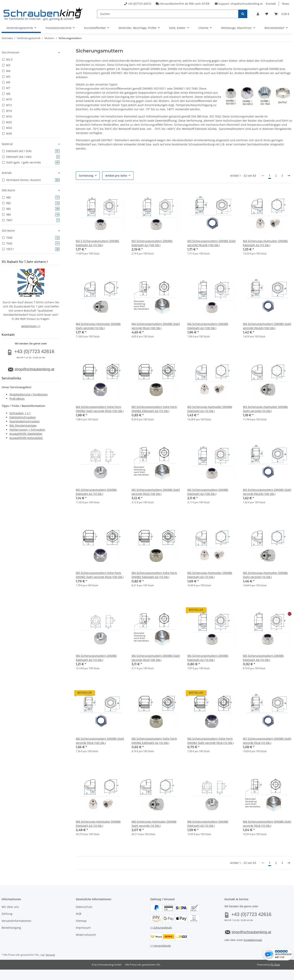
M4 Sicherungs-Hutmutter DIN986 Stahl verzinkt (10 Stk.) (98, 326)
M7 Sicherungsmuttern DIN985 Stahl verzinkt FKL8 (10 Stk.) (267, 741)
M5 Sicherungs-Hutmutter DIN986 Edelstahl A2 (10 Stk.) (210, 409)
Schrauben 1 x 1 (20, 413)
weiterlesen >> (31, 326)
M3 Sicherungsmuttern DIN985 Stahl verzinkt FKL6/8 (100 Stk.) (212, 243)
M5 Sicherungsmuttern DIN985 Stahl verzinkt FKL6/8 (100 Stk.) (267, 492)
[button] (258, 14)
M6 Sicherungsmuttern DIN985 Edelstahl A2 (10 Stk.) (208, 658)
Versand (50, 955)
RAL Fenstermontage (23, 425)
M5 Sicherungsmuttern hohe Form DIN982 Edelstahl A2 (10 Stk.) (154, 409)
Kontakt (271, 4)
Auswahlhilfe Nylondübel (26, 438)
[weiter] (289, 176)
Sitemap (81, 921)
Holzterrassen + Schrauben (27, 430)
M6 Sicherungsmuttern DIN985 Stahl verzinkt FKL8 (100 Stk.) (100, 741)
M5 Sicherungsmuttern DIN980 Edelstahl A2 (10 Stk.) (96, 492)
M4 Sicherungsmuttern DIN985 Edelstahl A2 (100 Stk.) (208, 326)
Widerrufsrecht (86, 935)
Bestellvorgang (11, 928)
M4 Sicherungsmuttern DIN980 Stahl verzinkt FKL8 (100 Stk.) (156, 326)
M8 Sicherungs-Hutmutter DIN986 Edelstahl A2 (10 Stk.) (98, 824)
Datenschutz (84, 907)
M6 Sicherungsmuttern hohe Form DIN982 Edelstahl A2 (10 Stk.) (154, 741)
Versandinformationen (16, 921)
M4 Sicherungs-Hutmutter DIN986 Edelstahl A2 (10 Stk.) (265, 243)
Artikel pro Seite (116, 176)
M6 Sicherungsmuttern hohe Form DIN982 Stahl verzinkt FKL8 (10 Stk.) (210, 741)
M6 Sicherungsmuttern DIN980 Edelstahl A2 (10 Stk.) (96, 658)
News (286, 4)
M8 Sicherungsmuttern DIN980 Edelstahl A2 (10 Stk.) (208, 824)
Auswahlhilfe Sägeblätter (26, 434)
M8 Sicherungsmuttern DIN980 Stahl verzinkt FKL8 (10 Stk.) (267, 824)
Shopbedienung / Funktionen (29, 394)
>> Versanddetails (161, 946)
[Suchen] (168, 14)
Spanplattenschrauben (25, 421)
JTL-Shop (275, 965)
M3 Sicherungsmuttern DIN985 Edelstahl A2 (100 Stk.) (152, 243)
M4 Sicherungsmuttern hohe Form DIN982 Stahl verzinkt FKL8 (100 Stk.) (100, 409)
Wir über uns (10, 907)
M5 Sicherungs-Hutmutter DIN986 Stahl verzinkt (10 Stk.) (265, 409)
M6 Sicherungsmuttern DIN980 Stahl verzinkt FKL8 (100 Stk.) (156, 658)
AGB (79, 914)
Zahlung (7, 914)
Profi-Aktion (17, 399)
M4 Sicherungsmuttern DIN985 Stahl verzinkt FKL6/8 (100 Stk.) (267, 326)
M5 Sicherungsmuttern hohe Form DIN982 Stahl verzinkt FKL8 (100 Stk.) (100, 575)
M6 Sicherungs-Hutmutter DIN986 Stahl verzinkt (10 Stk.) (265, 575)
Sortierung (86, 176)
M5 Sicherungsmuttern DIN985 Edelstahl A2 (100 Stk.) (208, 492)
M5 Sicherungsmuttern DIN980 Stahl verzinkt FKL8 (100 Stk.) (156, 492)
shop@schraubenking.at (247, 4)
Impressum (83, 928)
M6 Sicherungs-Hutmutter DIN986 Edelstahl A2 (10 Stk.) (210, 575)
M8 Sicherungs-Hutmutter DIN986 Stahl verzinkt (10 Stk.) (154, 824)
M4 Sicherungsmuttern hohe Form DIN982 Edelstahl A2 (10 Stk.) (154, 575)
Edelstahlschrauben (23, 417)
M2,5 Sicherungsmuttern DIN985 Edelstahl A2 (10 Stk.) (97, 243)
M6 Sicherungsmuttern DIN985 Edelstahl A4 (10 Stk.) (263, 658)
